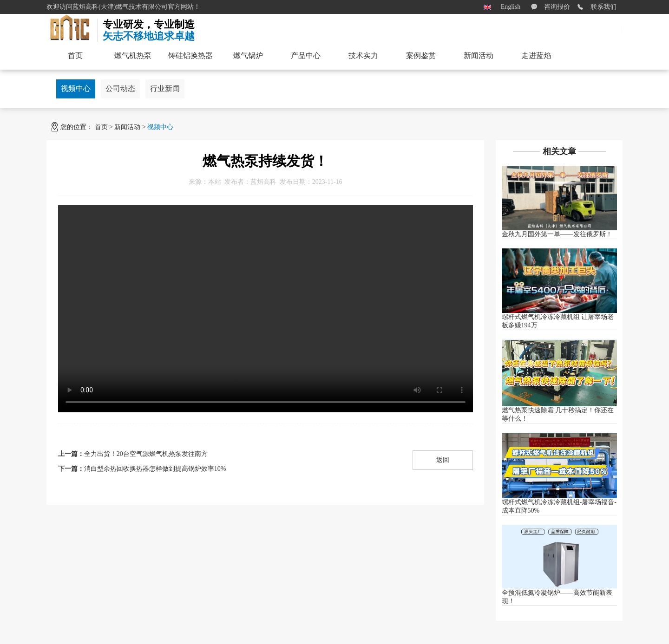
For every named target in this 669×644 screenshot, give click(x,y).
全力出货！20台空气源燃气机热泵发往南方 (146, 454)
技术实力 (363, 55)
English (511, 7)
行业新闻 (165, 88)
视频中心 (76, 88)
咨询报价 (557, 7)
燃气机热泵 (133, 55)
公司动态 (120, 88)
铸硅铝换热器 (190, 55)
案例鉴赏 (421, 55)
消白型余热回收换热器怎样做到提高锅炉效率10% (155, 469)
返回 (443, 460)
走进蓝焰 (536, 55)
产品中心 (306, 55)
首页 (101, 127)
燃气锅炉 (248, 55)
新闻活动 (127, 127)
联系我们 (603, 7)
